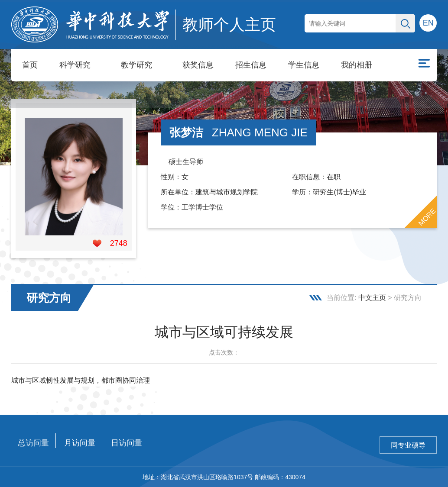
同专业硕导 (408, 445)
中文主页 (372, 298)
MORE (427, 217)
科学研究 (75, 65)
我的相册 (357, 65)
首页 (30, 65)
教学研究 (136, 65)
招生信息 (251, 65)
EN (428, 23)
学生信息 (304, 65)
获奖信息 (198, 65)
